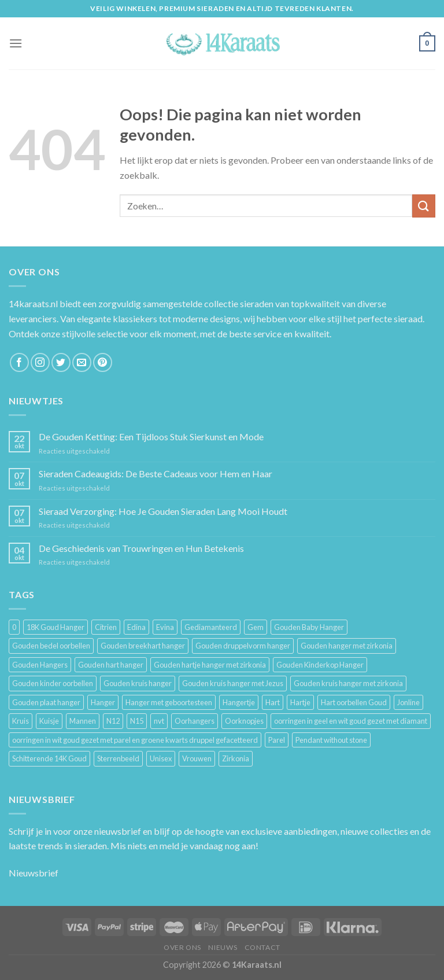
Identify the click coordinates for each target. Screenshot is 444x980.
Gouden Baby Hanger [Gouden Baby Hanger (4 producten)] (309, 627)
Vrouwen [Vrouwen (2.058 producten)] (197, 758)
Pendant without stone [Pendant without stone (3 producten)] (331, 740)
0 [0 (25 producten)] (14, 627)
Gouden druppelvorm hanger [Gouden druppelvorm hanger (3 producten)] (243, 646)
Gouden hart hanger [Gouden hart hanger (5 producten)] (111, 665)
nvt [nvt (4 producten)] (159, 721)
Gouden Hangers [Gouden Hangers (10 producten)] (40, 665)
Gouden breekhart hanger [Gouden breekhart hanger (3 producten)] (143, 646)
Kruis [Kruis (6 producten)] (21, 721)
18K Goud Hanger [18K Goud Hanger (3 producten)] (55, 627)
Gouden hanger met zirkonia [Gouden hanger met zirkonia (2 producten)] (347, 646)
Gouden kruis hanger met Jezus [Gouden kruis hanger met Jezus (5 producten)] (233, 683)
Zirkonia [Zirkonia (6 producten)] (236, 758)
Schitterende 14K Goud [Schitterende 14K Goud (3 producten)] (49, 758)
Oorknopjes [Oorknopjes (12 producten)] (244, 721)
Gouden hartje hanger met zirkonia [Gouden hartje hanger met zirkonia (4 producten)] (210, 665)
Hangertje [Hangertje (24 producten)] (239, 702)
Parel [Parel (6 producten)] (277, 740)
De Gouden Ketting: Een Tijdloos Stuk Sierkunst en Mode (151, 436)
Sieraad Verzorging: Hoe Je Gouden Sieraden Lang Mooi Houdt (163, 511)
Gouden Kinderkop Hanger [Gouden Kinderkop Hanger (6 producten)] (320, 665)
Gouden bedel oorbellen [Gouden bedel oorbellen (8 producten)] (51, 646)
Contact (262, 947)
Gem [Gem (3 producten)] (256, 627)
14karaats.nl (33, 303)
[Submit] (424, 206)
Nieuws (223, 947)
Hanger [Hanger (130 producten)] (103, 702)
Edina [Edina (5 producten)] (136, 627)
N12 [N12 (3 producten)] (113, 721)
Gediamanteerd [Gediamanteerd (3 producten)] (211, 627)
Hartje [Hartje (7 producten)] (300, 702)
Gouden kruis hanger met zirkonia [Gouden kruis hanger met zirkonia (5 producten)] (348, 683)
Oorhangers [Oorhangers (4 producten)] (195, 721)
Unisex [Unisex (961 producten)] (161, 758)
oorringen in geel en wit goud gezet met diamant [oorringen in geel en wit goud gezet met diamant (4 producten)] (351, 721)
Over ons (182, 947)
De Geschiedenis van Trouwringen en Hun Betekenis (141, 548)
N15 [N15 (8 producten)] (137, 721)
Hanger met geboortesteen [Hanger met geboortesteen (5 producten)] (169, 702)
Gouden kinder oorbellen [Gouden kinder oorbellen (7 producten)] (53, 683)
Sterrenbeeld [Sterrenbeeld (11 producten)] (118, 758)
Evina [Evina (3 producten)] (165, 627)
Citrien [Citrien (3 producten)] (106, 627)
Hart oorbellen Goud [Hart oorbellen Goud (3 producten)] (354, 702)
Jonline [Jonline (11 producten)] (408, 702)
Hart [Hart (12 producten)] (273, 702)
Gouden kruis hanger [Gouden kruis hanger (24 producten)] (138, 683)
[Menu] (16, 43)
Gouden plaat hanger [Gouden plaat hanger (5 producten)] (46, 702)
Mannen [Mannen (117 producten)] (83, 721)
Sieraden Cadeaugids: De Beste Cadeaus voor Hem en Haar (156, 474)
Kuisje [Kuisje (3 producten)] (49, 721)
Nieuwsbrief (34, 873)
